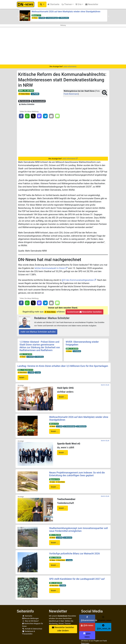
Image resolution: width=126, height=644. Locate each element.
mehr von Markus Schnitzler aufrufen (38, 332)
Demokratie (24, 101)
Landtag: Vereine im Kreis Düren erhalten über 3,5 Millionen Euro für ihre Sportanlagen (63, 366)
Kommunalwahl (38, 101)
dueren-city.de (105, 385)
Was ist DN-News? (31, 621)
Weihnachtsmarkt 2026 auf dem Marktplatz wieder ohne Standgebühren (66, 12)
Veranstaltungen (52, 18)
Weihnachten (64, 18)
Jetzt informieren (70, 66)
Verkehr (30, 357)
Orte (79, 4)
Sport (38, 372)
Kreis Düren (24, 94)
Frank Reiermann (71, 94)
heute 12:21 (36, 15)
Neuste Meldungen (31, 618)
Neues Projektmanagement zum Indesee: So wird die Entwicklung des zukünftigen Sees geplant (77, 474)
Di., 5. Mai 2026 (55, 535)
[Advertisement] (63, 46)
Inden (52, 482)
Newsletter (92, 4)
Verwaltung (39, 357)
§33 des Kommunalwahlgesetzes (78, 280)
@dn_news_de (104, 627)
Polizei (69, 560)
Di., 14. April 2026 (56, 583)
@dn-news (87, 625)
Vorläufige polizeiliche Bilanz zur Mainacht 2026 (74, 554)
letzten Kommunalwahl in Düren (50, 268)
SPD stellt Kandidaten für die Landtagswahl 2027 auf (77, 579)
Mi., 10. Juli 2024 (26, 91)
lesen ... (23, 377)
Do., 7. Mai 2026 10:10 (25, 370)
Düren (35, 18)
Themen (67, 4)
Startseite (53, 4)
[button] (42, 4)
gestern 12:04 (54, 479)
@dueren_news (104, 619)
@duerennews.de (88, 619)
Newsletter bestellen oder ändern (63, 629)
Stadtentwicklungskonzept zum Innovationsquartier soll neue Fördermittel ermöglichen (78, 530)
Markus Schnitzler (27, 104)
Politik (42, 18)
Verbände (77, 351)
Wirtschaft (68, 538)
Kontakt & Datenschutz (32, 629)
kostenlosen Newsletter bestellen (84, 312)
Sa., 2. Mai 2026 (55, 558)
